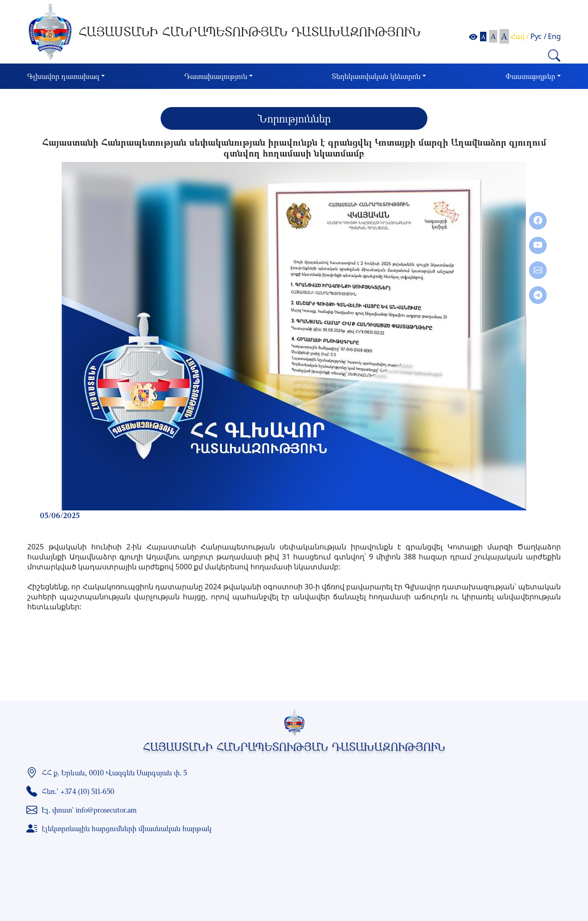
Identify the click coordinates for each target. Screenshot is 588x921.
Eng (554, 36)
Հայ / (520, 36)
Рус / (538, 36)
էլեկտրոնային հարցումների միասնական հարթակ (127, 828)
